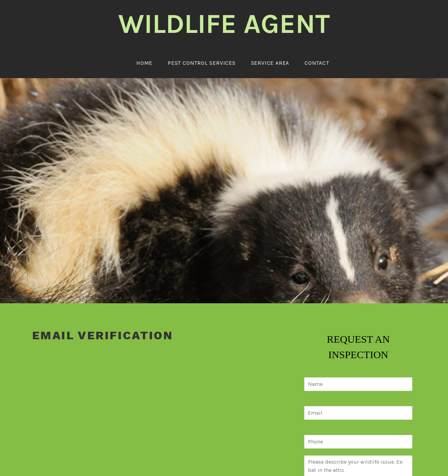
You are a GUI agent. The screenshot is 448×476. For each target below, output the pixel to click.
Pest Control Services (202, 63)
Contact (317, 63)
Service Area (270, 63)
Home (144, 63)
